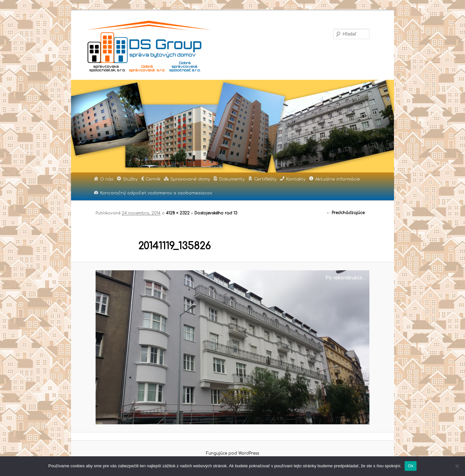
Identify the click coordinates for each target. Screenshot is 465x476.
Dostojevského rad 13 (216, 213)
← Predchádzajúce (346, 213)
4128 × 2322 (178, 213)
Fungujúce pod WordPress (232, 453)
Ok (411, 466)
